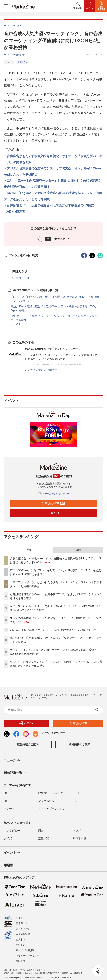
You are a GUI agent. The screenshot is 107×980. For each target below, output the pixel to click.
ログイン (53, 513)
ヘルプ (19, 918)
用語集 (11, 865)
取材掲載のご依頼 (79, 744)
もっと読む (15, 324)
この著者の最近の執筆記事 (41, 370)
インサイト (11, 809)
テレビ (77, 793)
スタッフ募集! (23, 929)
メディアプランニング (52, 809)
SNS (75, 801)
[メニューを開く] (6, 6)
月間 (78, 550)
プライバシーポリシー (27, 956)
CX (6, 801)
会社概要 (21, 945)
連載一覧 (44, 838)
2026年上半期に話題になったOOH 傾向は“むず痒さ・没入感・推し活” (53, 630)
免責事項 (21, 940)
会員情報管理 (23, 934)
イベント (12, 853)
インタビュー (12, 831)
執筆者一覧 (79, 838)
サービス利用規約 (25, 950)
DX (6, 793)
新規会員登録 (53, 503)
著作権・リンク (24, 923)
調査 (41, 831)
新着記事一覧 (15, 773)
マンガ (77, 831)
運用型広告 (22, 62)
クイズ (8, 838)
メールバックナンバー (53, 494)
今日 (29, 550)
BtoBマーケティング (50, 793)
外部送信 (21, 961)
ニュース (9, 62)
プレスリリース (20, 278)
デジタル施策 (46, 801)
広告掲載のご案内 (28, 744)
